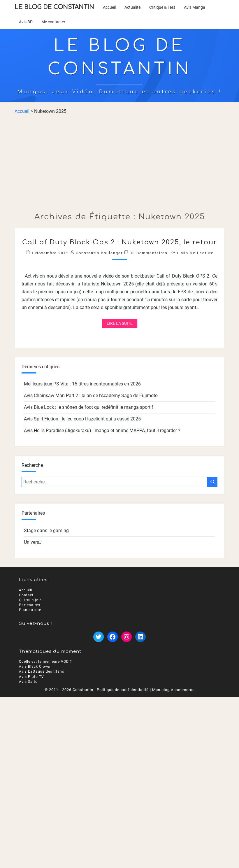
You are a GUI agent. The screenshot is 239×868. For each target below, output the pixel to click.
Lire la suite (122, 323)
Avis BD (26, 22)
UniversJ (33, 542)
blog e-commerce (178, 690)
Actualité (132, 7)
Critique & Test (162, 7)
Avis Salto (28, 682)
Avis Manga (195, 7)
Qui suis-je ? (30, 600)
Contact (26, 595)
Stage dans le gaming (46, 531)
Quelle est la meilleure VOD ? (45, 662)
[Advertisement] (119, 163)
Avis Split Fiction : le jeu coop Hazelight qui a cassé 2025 (82, 419)
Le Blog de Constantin (54, 7)
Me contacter (53, 22)
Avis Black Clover (35, 667)
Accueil (109, 7)
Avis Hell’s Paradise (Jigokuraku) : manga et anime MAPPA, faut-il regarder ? (102, 431)
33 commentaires (149, 253)
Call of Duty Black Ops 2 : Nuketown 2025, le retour (120, 242)
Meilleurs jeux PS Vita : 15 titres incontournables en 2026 (82, 384)
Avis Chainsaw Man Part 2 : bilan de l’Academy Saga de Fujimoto (91, 396)
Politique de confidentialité (123, 690)
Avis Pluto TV (31, 677)
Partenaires (30, 605)
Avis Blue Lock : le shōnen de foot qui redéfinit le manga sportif (89, 407)
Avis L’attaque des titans (42, 672)
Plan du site (30, 610)
